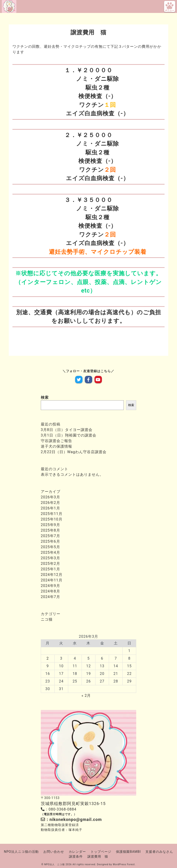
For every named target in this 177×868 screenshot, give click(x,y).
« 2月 (86, 696)
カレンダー (77, 852)
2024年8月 (50, 591)
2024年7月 (50, 597)
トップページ (101, 852)
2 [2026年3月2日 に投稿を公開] (48, 658)
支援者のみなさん (159, 852)
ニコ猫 (47, 619)
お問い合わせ (54, 852)
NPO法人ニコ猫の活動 (21, 852)
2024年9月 (50, 586)
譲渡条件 (76, 856)
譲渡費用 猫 (98, 856)
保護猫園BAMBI (128, 852)
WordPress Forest (124, 864)
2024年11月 (52, 580)
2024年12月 (52, 575)
